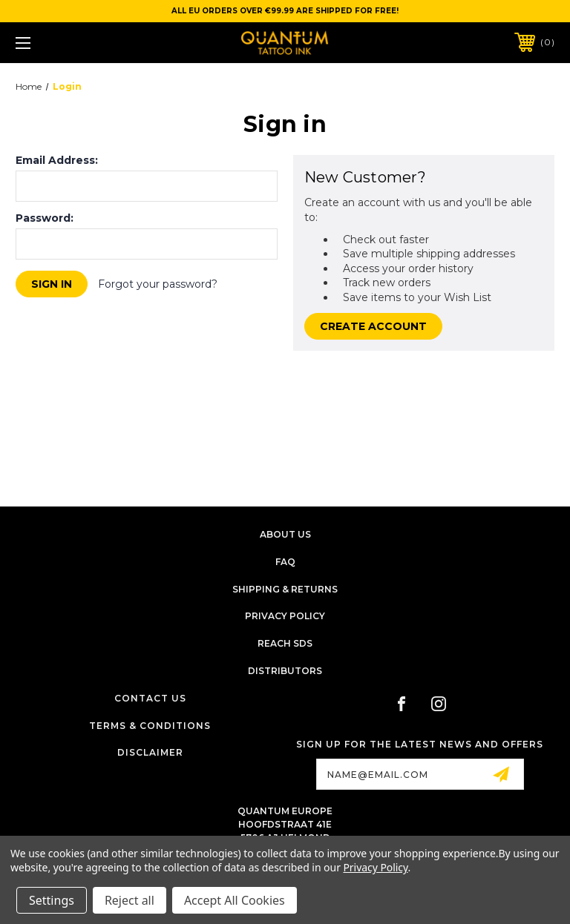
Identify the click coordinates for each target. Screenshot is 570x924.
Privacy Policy (285, 616)
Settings (52, 900)
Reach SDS (285, 643)
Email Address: (57, 160)
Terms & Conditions (150, 726)
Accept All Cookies (235, 900)
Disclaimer (150, 752)
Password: (45, 218)
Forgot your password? (158, 284)
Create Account (373, 326)
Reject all (130, 900)
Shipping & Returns (285, 589)
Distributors (285, 671)
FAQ (285, 562)
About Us (285, 534)
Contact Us (150, 698)
